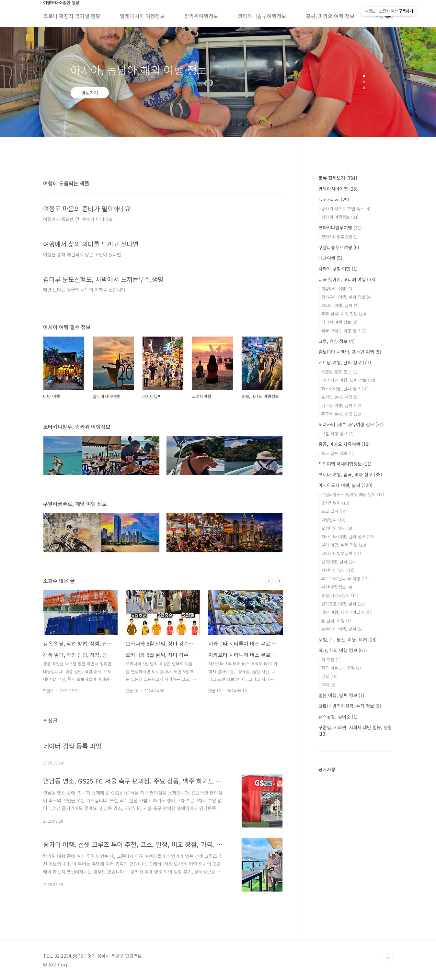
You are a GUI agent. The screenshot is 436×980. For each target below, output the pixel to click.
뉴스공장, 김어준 (338, 717)
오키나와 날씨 (337, 528)
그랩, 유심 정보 (337, 341)
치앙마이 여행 (337, 289)
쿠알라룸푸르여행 (339, 247)
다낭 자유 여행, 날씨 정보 (348, 380)
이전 (269, 581)
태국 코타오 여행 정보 (344, 331)
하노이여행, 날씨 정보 (345, 389)
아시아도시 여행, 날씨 (345, 485)
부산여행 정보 (337, 587)
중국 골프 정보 (337, 453)
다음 (279, 581)
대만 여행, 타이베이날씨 (347, 612)
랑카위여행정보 (201, 16)
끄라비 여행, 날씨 (340, 305)
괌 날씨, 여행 (336, 621)
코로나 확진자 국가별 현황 (72, 16)
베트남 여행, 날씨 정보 (345, 362)
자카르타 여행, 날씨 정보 (348, 536)
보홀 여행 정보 (337, 434)
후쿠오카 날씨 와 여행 (345, 579)
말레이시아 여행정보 (142, 16)
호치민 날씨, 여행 (340, 397)
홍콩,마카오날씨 (340, 595)
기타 (328, 685)
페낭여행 (330, 258)
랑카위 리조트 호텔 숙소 (346, 209)
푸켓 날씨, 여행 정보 (344, 314)
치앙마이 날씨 (338, 570)
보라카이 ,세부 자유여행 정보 (351, 424)
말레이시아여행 (338, 189)
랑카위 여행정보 (340, 217)
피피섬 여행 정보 (339, 322)
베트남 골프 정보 (339, 372)
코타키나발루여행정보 (262, 16)
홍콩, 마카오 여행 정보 (330, 16)
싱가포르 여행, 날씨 (343, 604)
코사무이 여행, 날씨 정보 (346, 297)
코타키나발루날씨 (341, 553)
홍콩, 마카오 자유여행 (344, 444)
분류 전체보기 (338, 178)
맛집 (329, 676)
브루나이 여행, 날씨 (342, 629)
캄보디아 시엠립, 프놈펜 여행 (350, 352)
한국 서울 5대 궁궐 (341, 668)
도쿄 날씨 (334, 511)
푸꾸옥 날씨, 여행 (341, 414)
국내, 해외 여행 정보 (343, 650)
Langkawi (334, 199)
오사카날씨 (335, 503)
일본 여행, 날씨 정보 (341, 695)
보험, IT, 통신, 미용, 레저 (348, 640)
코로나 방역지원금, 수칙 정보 (350, 706)
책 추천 (331, 659)
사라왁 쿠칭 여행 (338, 269)
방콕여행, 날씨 (338, 562)
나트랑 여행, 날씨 (341, 405)
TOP (388, 958)
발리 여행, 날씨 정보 (344, 545)
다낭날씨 (333, 520)
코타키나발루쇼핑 (340, 237)
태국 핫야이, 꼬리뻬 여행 (347, 279)
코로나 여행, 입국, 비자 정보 (350, 474)
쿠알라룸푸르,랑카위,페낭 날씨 (353, 494)
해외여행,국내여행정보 (345, 464)
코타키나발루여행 (340, 228)
